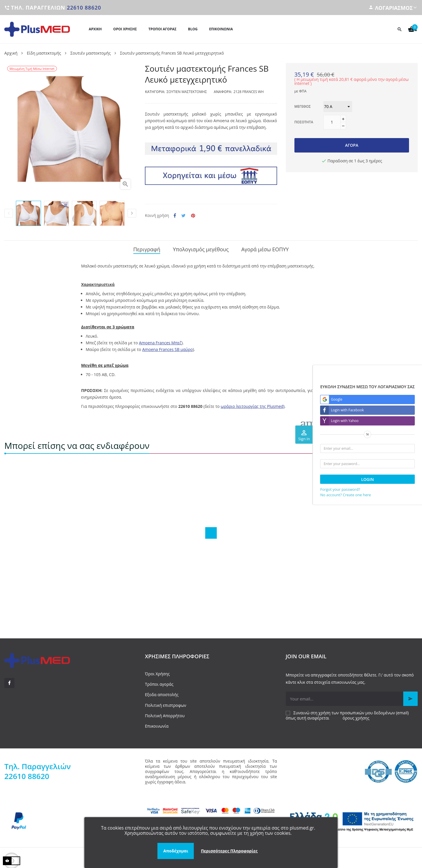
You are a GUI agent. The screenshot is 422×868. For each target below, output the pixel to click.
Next (132, 213)
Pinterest (193, 216)
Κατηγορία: (155, 92)
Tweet (183, 216)
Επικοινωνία (157, 724)
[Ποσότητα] (332, 122)
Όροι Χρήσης (157, 672)
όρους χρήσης (356, 716)
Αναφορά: (223, 92)
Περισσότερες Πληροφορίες (229, 851)
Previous (9, 213)
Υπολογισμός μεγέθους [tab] (201, 248)
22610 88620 (84, 8)
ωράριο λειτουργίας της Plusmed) (253, 404)
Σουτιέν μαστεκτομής (187, 92)
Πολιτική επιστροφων (166, 703)
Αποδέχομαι (176, 851)
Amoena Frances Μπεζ (160, 341)
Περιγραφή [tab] (147, 248)
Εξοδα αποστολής (162, 693)
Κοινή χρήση (175, 216)
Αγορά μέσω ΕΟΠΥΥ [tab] (265, 248)
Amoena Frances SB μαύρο (168, 347)
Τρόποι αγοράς (159, 682)
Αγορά (352, 145)
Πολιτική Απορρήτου (165, 713)
